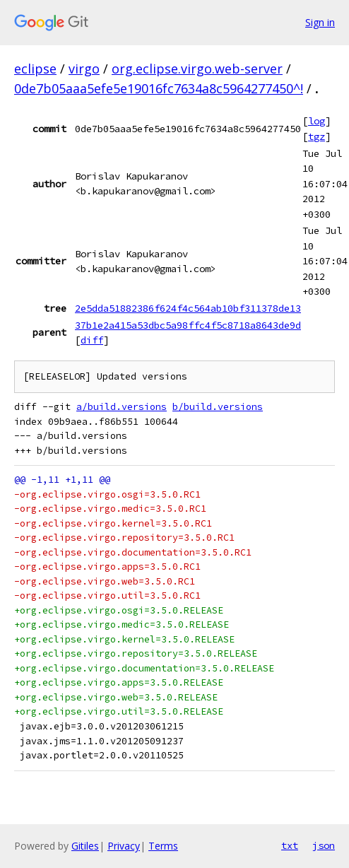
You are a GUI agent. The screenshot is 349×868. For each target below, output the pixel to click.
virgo (84, 69)
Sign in (320, 22)
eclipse (35, 69)
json (324, 845)
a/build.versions (122, 407)
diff (92, 340)
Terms (163, 846)
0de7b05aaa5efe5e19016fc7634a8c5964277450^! (159, 88)
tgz (317, 136)
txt (290, 845)
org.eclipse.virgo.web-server (197, 69)
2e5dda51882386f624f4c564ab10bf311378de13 (188, 308)
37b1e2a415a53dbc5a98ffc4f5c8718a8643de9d (188, 325)
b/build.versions (218, 407)
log (317, 121)
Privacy (124, 846)
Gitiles (85, 846)
